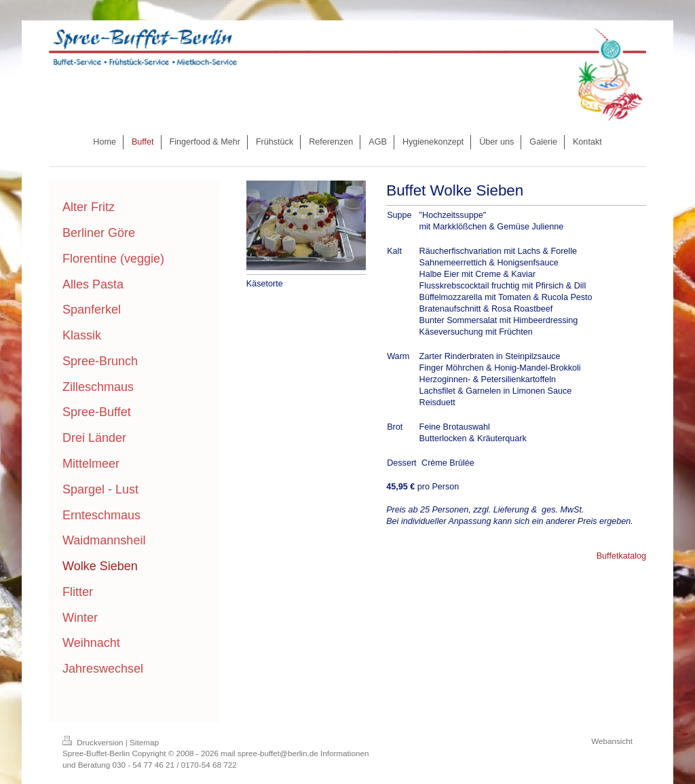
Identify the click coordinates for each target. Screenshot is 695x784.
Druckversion (94, 742)
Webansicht (612, 741)
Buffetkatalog (621, 556)
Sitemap (144, 742)
